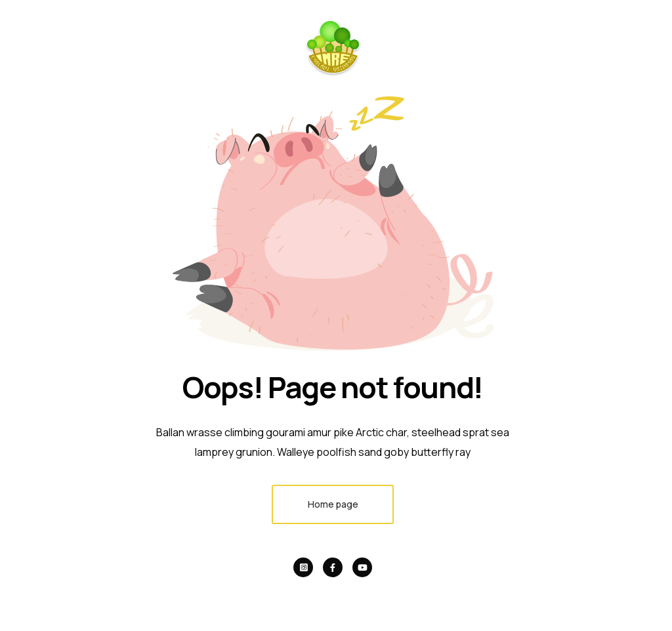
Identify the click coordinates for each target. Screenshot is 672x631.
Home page (333, 504)
